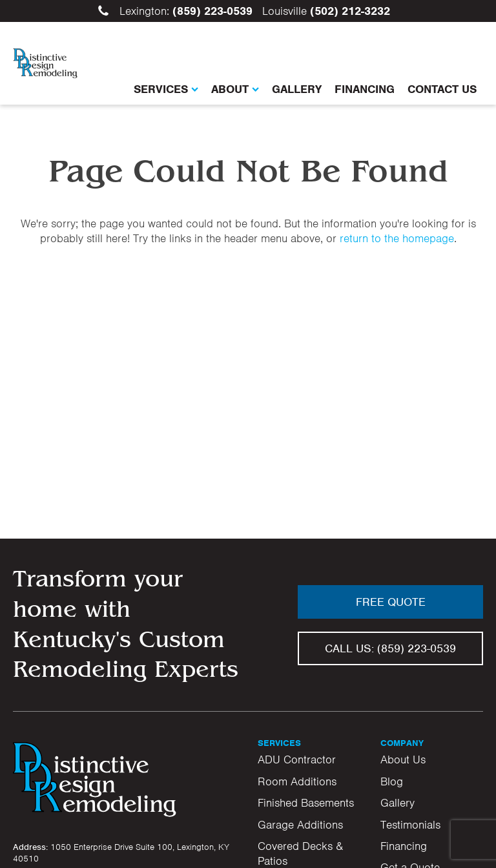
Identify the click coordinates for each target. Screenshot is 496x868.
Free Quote (391, 602)
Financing (365, 89)
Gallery (297, 89)
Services (166, 89)
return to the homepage (397, 238)
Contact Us (442, 89)
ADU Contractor (297, 759)
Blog (392, 781)
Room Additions (297, 781)
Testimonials (410, 825)
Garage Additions (300, 825)
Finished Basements (306, 803)
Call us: (390, 648)
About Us (403, 759)
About (235, 89)
